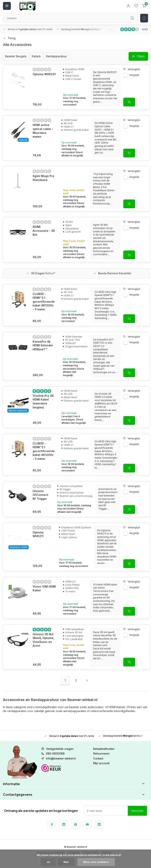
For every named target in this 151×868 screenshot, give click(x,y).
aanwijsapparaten (75, 711)
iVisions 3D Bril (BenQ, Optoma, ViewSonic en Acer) (43, 643)
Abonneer (137, 823)
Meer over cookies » (96, 862)
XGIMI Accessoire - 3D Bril (44, 231)
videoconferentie (102, 711)
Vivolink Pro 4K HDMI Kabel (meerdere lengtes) (43, 408)
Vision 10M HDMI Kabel (44, 592)
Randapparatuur (56, 56)
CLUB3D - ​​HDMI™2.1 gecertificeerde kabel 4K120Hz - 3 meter (44, 458)
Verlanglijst (130, 69)
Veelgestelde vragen (60, 749)
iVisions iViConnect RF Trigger (42, 505)
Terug (9, 38)
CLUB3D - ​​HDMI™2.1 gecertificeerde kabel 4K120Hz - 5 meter (44, 302)
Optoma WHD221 (44, 74)
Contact (98, 758)
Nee (66, 862)
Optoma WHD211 (44, 542)
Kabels (36, 56)
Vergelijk (132, 75)
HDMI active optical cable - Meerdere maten (43, 131)
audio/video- (96, 707)
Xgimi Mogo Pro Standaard (43, 178)
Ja (48, 862)
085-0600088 (55, 753)
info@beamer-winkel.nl (61, 758)
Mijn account (101, 763)
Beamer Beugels (16, 56)
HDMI (112, 707)
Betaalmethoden (104, 749)
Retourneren (101, 753)
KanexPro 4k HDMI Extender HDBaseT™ (43, 349)
